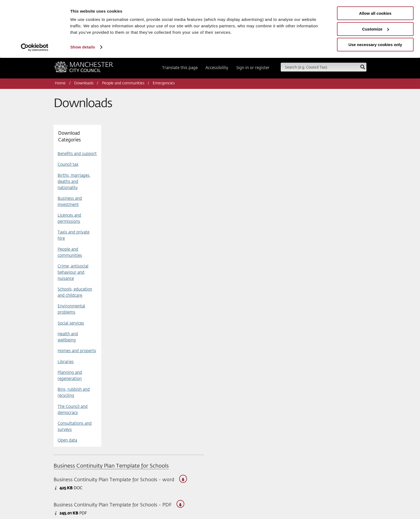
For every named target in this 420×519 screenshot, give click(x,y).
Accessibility (217, 68)
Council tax (68, 165)
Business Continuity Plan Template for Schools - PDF (119, 505)
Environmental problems (71, 309)
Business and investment (70, 202)
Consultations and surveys (75, 427)
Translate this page (180, 68)
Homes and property (77, 351)
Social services (71, 323)
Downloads (84, 83)
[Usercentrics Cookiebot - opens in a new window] (35, 47)
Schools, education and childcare (75, 292)
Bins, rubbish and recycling (74, 393)
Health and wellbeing (68, 337)
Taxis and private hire (74, 235)
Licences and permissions (69, 219)
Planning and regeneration (70, 376)
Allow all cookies (375, 13)
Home (60, 83)
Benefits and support (77, 154)
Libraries (66, 362)
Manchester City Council (84, 69)
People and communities (123, 83)
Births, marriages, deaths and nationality (74, 182)
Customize (376, 29)
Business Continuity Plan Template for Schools (111, 466)
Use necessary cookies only (375, 45)
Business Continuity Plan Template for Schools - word (120, 480)
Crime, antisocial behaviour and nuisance (73, 272)
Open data (67, 440)
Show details (83, 47)
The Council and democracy (73, 410)
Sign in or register (253, 68)
